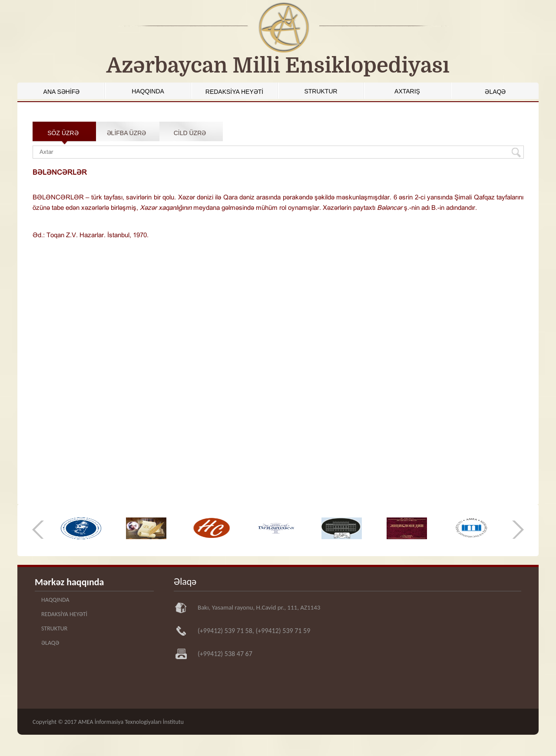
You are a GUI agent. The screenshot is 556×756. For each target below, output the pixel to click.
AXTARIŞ (407, 91)
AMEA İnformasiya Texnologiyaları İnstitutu (131, 722)
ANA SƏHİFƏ (62, 92)
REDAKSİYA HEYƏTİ (234, 92)
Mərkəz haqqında (69, 582)
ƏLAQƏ (495, 92)
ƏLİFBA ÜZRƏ (127, 133)
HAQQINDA (148, 91)
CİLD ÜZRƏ (190, 133)
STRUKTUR (321, 91)
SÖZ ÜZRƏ (63, 133)
